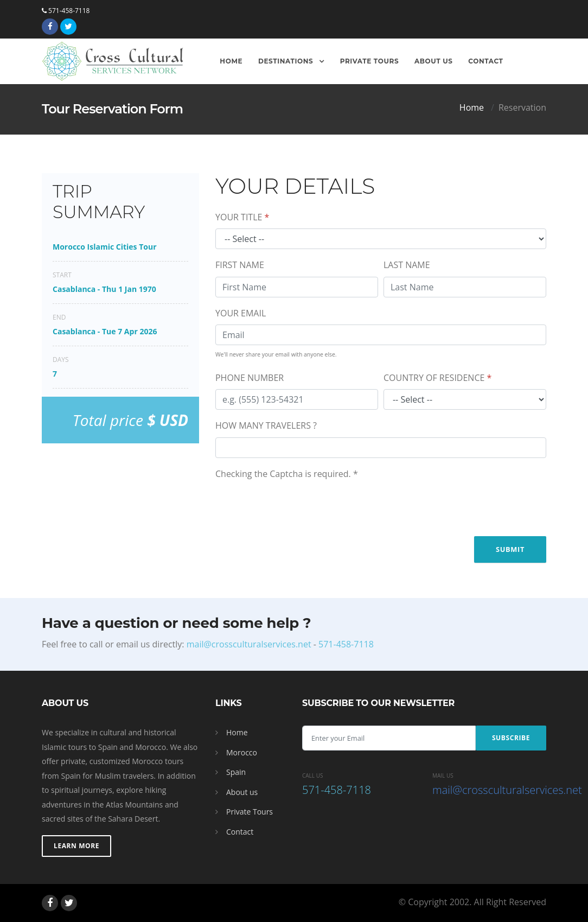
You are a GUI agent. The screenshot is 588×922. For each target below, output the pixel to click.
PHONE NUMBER (250, 378)
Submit (510, 549)
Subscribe (511, 738)
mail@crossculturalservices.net (249, 644)
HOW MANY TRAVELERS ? (266, 425)
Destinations (287, 61)
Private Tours (370, 61)
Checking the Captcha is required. (287, 474)
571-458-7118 (66, 11)
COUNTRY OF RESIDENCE (437, 378)
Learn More (76, 846)
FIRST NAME (240, 265)
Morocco (242, 752)
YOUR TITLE (242, 217)
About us (242, 792)
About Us (434, 61)
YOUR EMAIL (241, 313)
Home (231, 61)
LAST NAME (407, 265)
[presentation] (298, 506)
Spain (236, 772)
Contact (485, 61)
